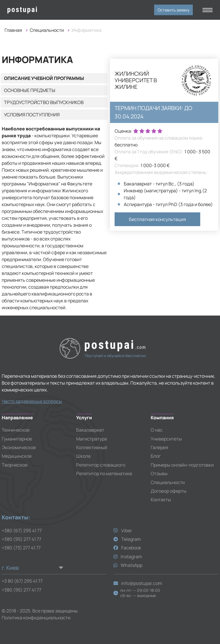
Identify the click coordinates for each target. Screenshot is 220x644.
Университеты (166, 439)
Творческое (15, 465)
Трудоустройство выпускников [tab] (44, 102)
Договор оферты (169, 491)
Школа (83, 456)
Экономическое (19, 447)
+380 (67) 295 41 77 (22, 531)
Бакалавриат (90, 430)
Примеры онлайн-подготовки (182, 465)
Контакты (161, 500)
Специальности (47, 30)
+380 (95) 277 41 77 (21, 539)
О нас (157, 430)
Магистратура (92, 439)
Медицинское (17, 456)
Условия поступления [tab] (32, 115)
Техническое (16, 430)
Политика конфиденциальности (36, 618)
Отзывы (159, 473)
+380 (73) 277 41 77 (21, 548)
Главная (13, 30)
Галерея (159, 447)
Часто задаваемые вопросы (32, 401)
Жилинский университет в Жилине (136, 80)
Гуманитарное (17, 439)
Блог (156, 456)
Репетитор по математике (104, 473)
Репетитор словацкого (101, 465)
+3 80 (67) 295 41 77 (22, 581)
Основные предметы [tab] (30, 90)
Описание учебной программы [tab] (44, 78)
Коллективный (92, 447)
